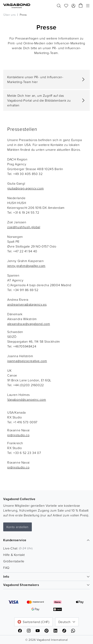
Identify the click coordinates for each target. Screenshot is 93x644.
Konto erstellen (18, 527)
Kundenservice (46, 540)
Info (46, 577)
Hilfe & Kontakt (14, 555)
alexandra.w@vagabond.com (29, 324)
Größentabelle (14, 561)
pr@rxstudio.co (18, 435)
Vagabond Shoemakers (46, 585)
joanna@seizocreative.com (27, 361)
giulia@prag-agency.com (25, 188)
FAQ (6, 568)
